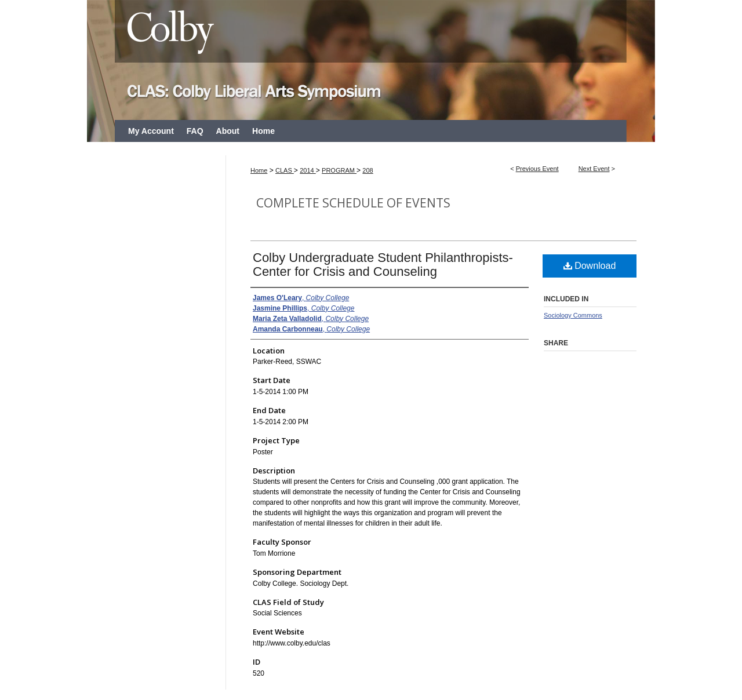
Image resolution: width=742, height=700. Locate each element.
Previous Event (537, 169)
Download (590, 266)
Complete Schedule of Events (353, 203)
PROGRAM (339, 170)
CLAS (285, 170)
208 (368, 170)
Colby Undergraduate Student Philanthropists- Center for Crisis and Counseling (383, 265)
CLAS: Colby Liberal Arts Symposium (371, 60)
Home (259, 170)
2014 (308, 170)
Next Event (594, 169)
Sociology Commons (573, 315)
